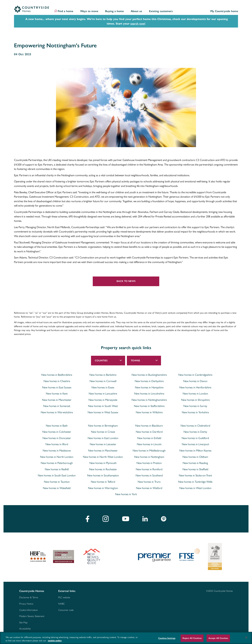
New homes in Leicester (103, 444)
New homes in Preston (149, 463)
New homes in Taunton (57, 482)
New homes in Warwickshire (57, 412)
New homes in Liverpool (195, 444)
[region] (126, 638)
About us (136, 11)
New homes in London (195, 393)
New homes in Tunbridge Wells (195, 482)
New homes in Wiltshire (149, 412)
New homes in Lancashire (103, 393)
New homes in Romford (149, 469)
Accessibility (25, 628)
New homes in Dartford (149, 432)
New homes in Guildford (195, 438)
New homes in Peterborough (57, 463)
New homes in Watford (149, 488)
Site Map (23, 622)
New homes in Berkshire (103, 375)
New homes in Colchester (57, 432)
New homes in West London (195, 488)
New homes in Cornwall (103, 381)
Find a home (65, 11)
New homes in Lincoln (149, 444)
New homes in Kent (57, 393)
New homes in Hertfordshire (195, 387)
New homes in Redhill (57, 469)
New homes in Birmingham (103, 426)
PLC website (64, 597)
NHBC (62, 603)
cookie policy (55, 640)
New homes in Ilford (57, 444)
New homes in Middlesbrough (149, 450)
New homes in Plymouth (103, 463)
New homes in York (126, 494)
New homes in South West (103, 406)
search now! (138, 24)
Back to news (126, 281)
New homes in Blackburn (149, 426)
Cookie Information (29, 610)
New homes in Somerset (57, 406)
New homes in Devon (195, 381)
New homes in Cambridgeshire (195, 375)
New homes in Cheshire (57, 381)
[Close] (246, 638)
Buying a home (114, 11)
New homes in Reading (195, 463)
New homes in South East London (57, 475)
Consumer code (66, 610)
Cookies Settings (167, 638)
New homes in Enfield (149, 438)
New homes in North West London (103, 457)
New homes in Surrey (195, 406)
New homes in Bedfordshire (57, 375)
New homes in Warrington (103, 488)
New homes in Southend (149, 475)
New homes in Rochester (103, 469)
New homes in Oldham (195, 457)
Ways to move (89, 11)
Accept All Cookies (218, 638)
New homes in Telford (103, 482)
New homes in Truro (149, 482)
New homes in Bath (57, 426)
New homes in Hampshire (149, 387)
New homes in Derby (195, 432)
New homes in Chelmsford (195, 426)
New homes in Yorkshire (195, 412)
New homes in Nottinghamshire (149, 400)
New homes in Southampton (103, 475)
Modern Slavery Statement (32, 616)
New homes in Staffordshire (149, 406)
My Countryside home (224, 11)
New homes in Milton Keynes (195, 450)
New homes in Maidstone (57, 450)
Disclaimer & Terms (29, 597)
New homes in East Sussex (57, 387)
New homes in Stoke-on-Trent (195, 475)
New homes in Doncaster (57, 438)
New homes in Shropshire (195, 400)
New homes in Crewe (103, 432)
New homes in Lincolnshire (149, 393)
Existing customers (161, 11)
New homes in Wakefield (57, 488)
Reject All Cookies (192, 638)
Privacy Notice (26, 603)
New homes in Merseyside (103, 400)
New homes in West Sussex (103, 412)
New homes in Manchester (57, 400)
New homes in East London (103, 438)
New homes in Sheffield (195, 469)
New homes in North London (57, 457)
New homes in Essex (103, 387)
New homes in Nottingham (149, 457)
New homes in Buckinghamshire (149, 375)
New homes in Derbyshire (149, 381)
